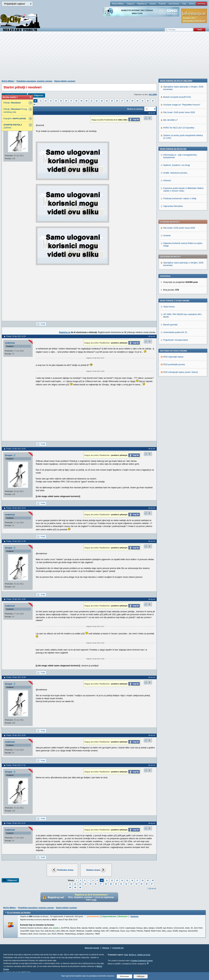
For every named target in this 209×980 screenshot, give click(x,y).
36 (147, 884)
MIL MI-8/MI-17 (170, 331)
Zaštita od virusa (144, 955)
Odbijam (141, 976)
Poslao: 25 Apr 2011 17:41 (16, 765)
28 (127, 101)
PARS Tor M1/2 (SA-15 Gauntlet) (179, 339)
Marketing (201, 4)
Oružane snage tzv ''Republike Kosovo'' (182, 316)
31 (143, 101)
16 (66, 101)
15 (61, 101)
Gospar (9, 455)
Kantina (153, 4)
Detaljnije (134, 916)
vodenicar (10, 343)
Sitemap (106, 948)
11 (40, 101)
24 (107, 101)
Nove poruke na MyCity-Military (176, 292)
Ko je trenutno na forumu (19, 913)
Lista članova (174, 4)
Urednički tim (118, 948)
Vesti (126, 955)
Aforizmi (167, 391)
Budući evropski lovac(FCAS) (177, 308)
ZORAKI (13, 126)
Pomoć (192, 4)
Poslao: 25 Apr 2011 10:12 (16, 508)
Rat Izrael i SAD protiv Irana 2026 (179, 137)
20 (86, 101)
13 (51, 101)
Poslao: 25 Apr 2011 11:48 (16, 541)
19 (81, 101)
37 (152, 884)
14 (56, 101)
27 (122, 101)
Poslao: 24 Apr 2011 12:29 (16, 336)
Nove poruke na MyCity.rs (173, 360)
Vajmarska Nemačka (173, 417)
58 (34, 104)
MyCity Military (118, 4)
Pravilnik (162, 4)
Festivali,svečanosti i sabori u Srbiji (180, 409)
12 (46, 101)
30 (137, 101)
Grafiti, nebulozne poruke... (176, 384)
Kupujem (15, 118)
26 (117, 101)
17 (71, 101)
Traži (184, 4)
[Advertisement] (104, 57)
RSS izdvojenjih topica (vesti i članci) (181, 281)
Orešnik (167, 144)
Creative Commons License (142, 961)
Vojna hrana (169, 215)
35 (142, 884)
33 (153, 101)
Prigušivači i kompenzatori (176, 249)
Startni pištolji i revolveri (65, 81)
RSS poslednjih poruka (174, 273)
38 (70, 888)
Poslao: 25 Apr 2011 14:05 (16, 599)
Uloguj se (130, 4)
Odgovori (38, 95)
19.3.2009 (153, 94)
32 (148, 101)
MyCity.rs (133, 955)
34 (136, 884)
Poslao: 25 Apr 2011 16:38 (16, 677)
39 (75, 888)
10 (35, 101)
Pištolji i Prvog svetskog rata (15, 111)
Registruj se (142, 4)
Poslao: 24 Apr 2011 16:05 (16, 449)
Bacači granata (170, 233)
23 (102, 101)
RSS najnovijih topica (173, 265)
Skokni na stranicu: (135, 109)
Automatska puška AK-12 (175, 241)
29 (132, 101)
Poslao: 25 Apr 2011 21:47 (16, 823)
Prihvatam (125, 976)
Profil (43, 324)
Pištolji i (12, 103)
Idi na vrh (153, 889)
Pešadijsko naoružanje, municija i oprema (34, 81)
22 (97, 101)
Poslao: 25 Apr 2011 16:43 (16, 735)
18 (76, 101)
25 (112, 101)
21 (91, 101)
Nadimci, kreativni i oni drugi (177, 376)
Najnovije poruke (92, 948)
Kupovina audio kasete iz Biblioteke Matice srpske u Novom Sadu (183, 400)
